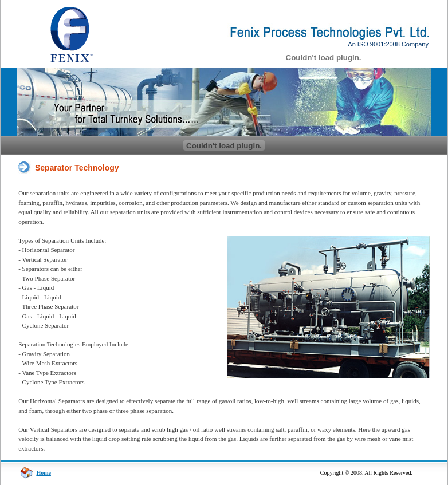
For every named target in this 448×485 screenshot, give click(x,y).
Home (44, 473)
